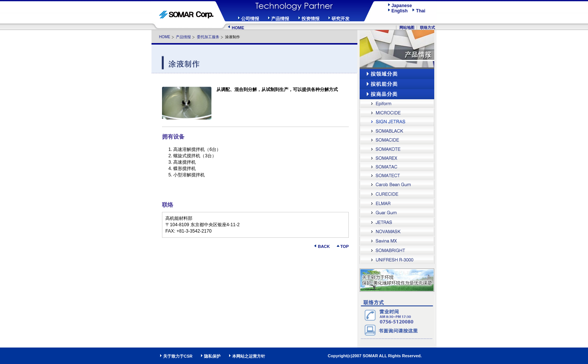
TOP (345, 246)
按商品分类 (397, 94)
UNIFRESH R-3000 (397, 260)
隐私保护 (212, 356)
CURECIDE (397, 195)
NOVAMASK (397, 232)
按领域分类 (397, 74)
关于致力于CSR (178, 356)
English (401, 11)
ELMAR (397, 204)
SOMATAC (397, 167)
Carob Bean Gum (397, 185)
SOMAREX (397, 158)
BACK (324, 246)
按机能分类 (397, 84)
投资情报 (310, 19)
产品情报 (280, 19)
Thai (421, 11)
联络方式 (427, 28)
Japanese (402, 6)
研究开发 (340, 19)
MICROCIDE (397, 113)
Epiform (397, 104)
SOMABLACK (397, 131)
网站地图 (407, 28)
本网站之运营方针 (249, 356)
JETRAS (397, 223)
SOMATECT (397, 176)
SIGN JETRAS (397, 122)
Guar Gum (397, 213)
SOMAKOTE (397, 149)
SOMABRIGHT (397, 251)
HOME (238, 28)
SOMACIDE (397, 140)
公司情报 (250, 19)
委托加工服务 (208, 37)
